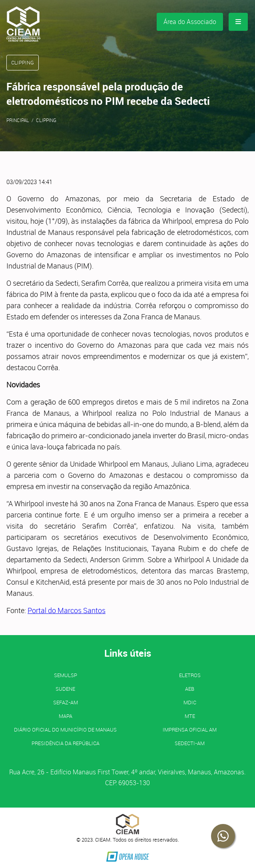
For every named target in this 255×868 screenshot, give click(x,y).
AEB (190, 689)
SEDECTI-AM (190, 743)
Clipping (46, 120)
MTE (190, 716)
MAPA (66, 716)
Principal (18, 120)
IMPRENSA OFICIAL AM (190, 730)
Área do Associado (190, 22)
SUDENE (65, 689)
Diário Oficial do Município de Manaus (65, 730)
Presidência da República (66, 743)
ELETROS (190, 675)
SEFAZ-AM (66, 702)
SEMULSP (66, 675)
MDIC (190, 702)
